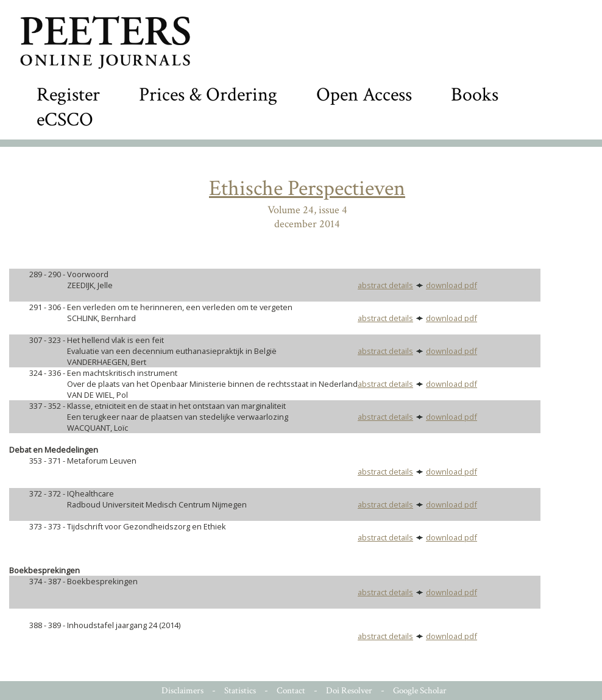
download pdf (451, 285)
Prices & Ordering (208, 95)
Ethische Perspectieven (307, 189)
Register (68, 95)
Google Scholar (420, 691)
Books (475, 95)
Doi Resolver (349, 691)
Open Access (364, 95)
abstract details (385, 285)
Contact (291, 691)
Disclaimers (182, 691)
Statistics (240, 691)
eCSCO (65, 120)
